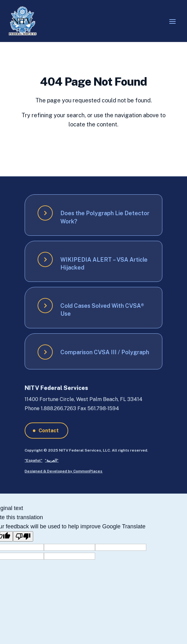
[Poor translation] (23, 536)
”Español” (33, 460)
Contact (49, 431)
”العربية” (52, 460)
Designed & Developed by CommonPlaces (63, 471)
